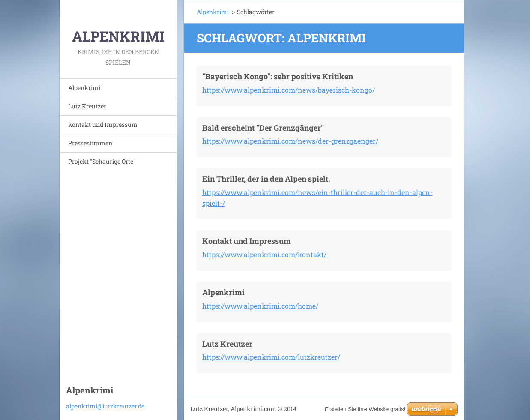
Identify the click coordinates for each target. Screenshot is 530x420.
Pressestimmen (90, 143)
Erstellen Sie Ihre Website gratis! (365, 409)
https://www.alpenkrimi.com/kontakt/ (264, 254)
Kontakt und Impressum (103, 124)
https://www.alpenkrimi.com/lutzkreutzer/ (271, 357)
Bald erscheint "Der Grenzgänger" (263, 128)
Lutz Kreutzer (87, 106)
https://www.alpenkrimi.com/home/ (260, 306)
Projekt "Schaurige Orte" (102, 161)
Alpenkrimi (84, 88)
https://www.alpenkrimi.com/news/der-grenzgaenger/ (290, 141)
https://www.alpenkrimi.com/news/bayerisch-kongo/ (289, 90)
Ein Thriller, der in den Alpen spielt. (266, 179)
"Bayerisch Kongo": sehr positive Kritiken (278, 76)
